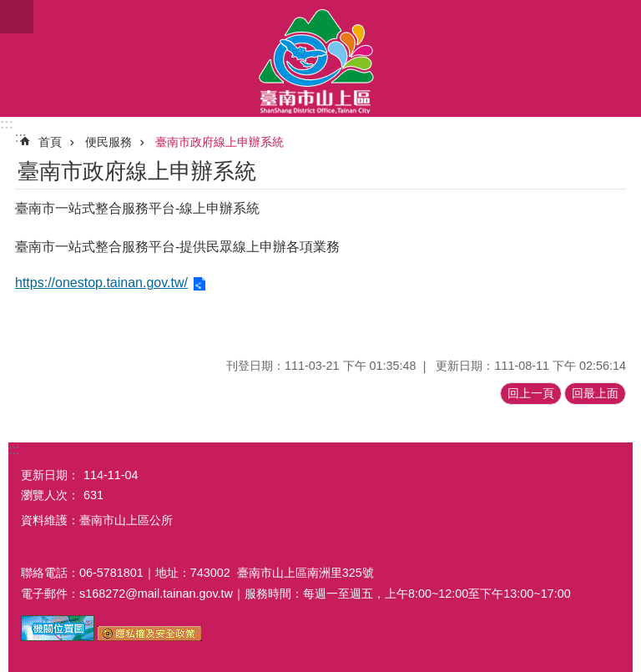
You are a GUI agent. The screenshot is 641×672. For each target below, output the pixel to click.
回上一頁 (531, 393)
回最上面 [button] (595, 393)
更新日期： (50, 475)
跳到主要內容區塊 (9, 9)
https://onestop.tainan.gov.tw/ (101, 283)
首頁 (50, 142)
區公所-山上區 (320, 58)
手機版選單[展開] (17, 17)
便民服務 (109, 142)
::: (7, 124)
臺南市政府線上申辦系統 (220, 142)
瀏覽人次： (50, 495)
